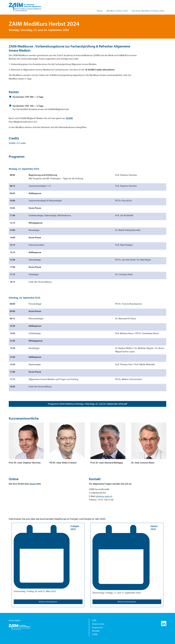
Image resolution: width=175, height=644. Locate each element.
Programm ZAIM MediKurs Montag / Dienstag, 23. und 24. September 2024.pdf (87, 404)
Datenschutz (98, 624)
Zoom (33, 484)
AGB (94, 620)
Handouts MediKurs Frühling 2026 (148, 11)
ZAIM (95, 634)
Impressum (98, 627)
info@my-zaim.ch (104, 496)
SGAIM (69, 118)
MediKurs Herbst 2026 (117, 11)
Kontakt (96, 631)
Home (100, 11)
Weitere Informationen (48, 602)
